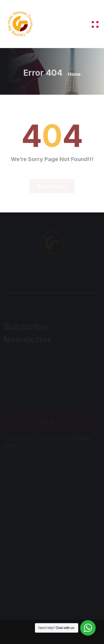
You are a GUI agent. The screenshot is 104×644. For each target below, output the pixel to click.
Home (74, 74)
